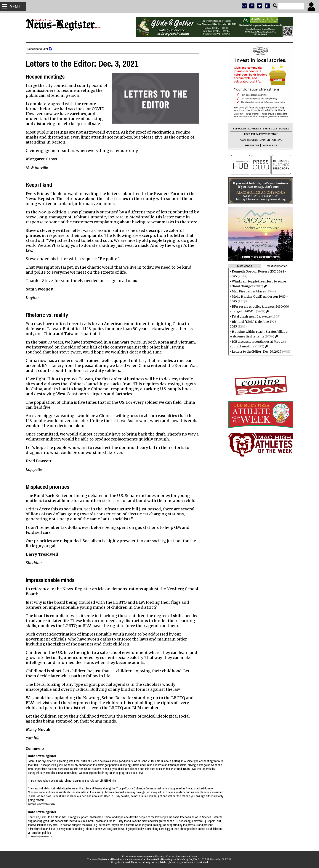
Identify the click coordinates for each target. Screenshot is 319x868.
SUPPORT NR (250, 146)
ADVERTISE (253, 129)
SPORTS (251, 140)
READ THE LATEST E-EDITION (259, 134)
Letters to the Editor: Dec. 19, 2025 (255, 352)
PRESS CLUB (268, 129)
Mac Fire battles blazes (247, 291)
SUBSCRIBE (238, 129)
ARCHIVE (275, 140)
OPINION (263, 140)
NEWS (241, 140)
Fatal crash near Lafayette (249, 316)
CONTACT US (268, 146)
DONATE (282, 129)
